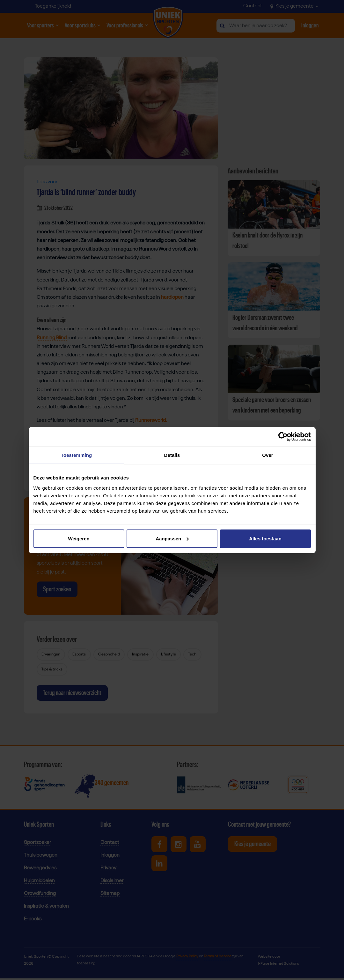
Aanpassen (172, 538)
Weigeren (79, 538)
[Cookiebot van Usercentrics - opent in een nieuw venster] (283, 437)
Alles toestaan (265, 538)
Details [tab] (172, 455)
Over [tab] (268, 455)
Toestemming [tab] (77, 455)
